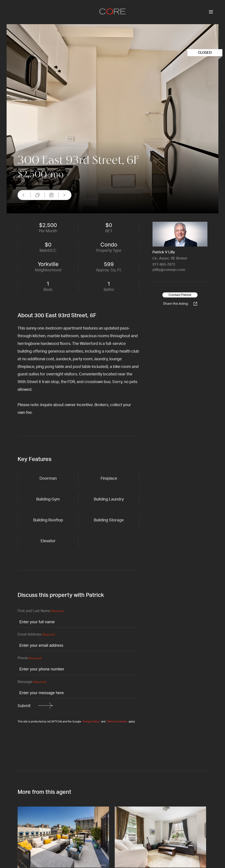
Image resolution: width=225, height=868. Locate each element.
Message (32, 682)
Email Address (36, 635)
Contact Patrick (180, 295)
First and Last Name (41, 611)
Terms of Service (117, 722)
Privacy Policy (91, 722)
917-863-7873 (164, 265)
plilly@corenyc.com (169, 270)
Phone (30, 658)
